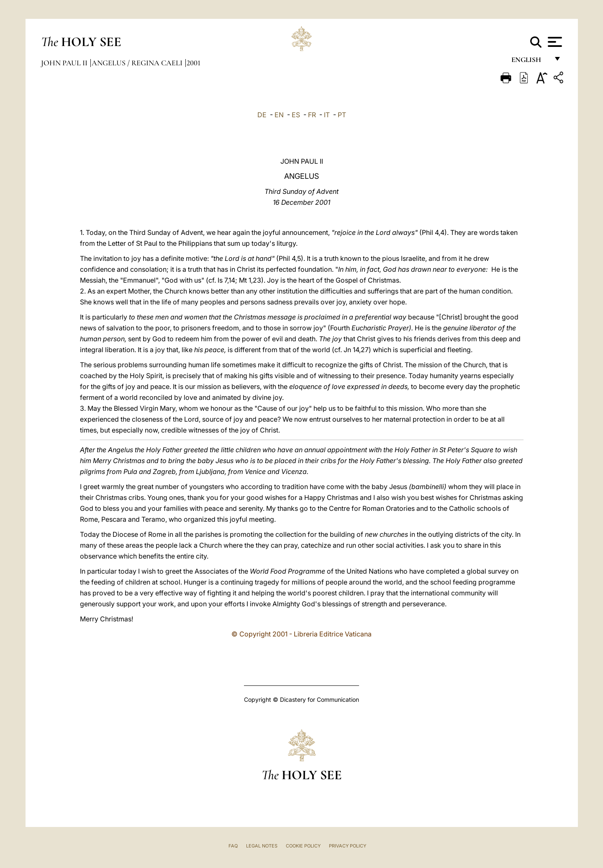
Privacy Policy (348, 846)
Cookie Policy (303, 846)
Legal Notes (262, 846)
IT (327, 115)
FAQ (233, 846)
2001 (194, 63)
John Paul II (65, 63)
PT (342, 115)
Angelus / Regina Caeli (138, 63)
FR (312, 115)
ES (296, 115)
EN (279, 115)
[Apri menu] (554, 42)
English (530, 62)
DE (262, 115)
